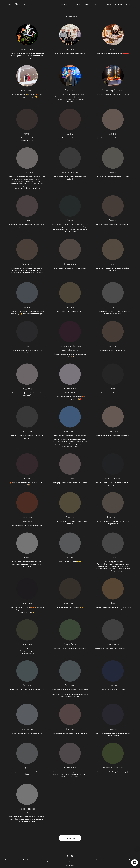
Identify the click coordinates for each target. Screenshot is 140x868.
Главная (87, 4)
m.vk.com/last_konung (70, 353)
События (76, 4)
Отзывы (129, 4)
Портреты (98, 4)
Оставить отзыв (71, 16)
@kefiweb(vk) (70, 396)
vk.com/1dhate (27, 816)
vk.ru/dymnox (27, 524)
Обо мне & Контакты (114, 4)
